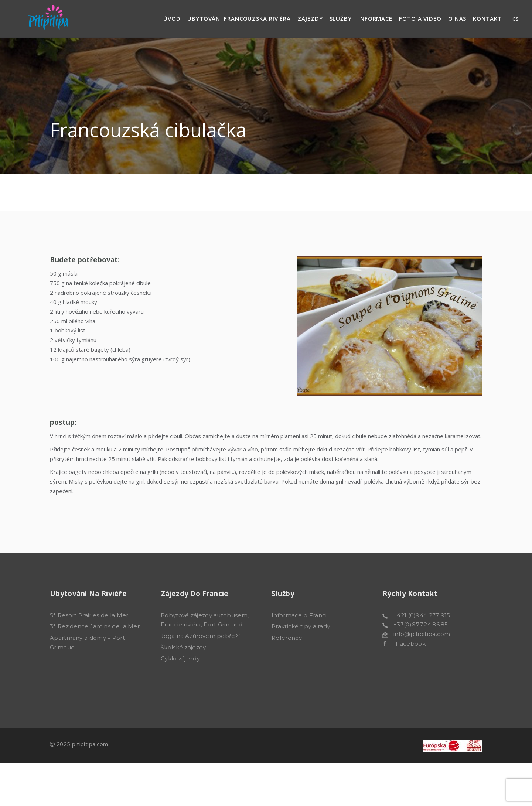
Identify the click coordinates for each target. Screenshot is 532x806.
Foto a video (420, 18)
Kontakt (487, 18)
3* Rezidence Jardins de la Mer (95, 626)
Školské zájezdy (183, 647)
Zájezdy (310, 18)
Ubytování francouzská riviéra (239, 18)
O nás (457, 18)
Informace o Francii (300, 615)
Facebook (406, 644)
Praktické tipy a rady (301, 626)
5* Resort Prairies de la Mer (89, 615)
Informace (375, 18)
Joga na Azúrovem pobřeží (200, 636)
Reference (287, 638)
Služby (341, 18)
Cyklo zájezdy (180, 658)
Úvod (172, 18)
